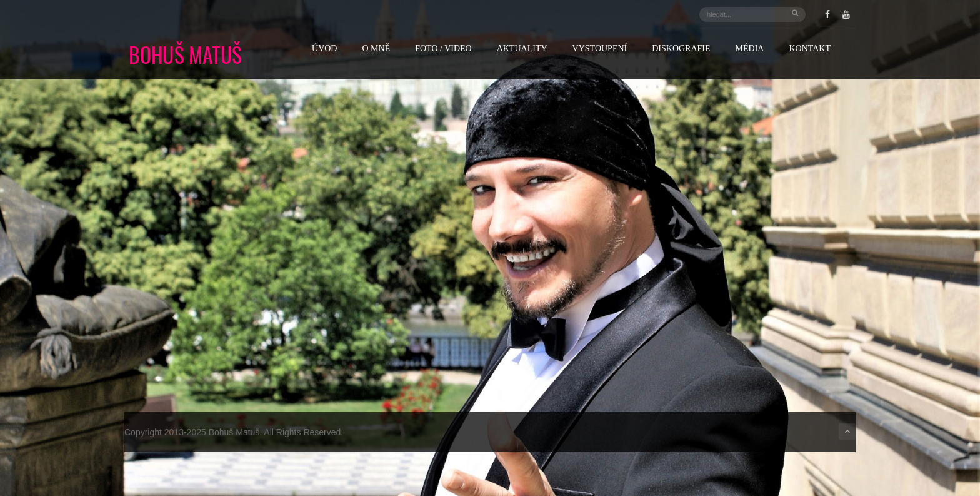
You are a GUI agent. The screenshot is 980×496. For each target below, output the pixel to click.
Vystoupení (600, 49)
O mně (376, 49)
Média (750, 49)
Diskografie (681, 49)
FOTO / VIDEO (443, 49)
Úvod (324, 49)
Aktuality (522, 49)
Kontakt (810, 49)
